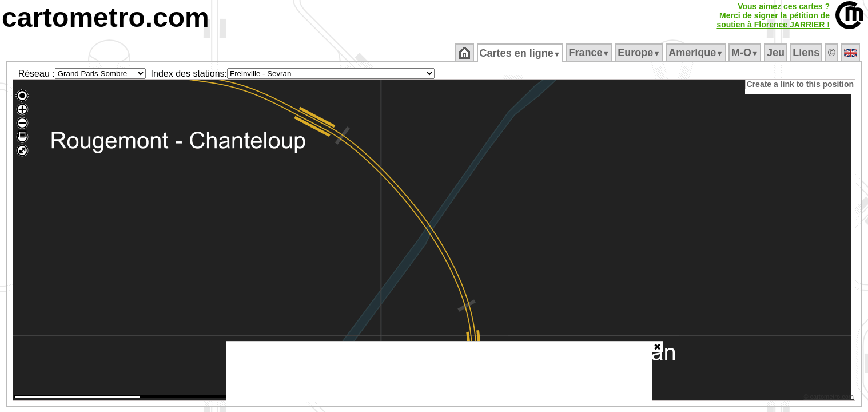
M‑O (746, 53)
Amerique (697, 53)
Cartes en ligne (521, 53)
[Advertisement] (439, 372)
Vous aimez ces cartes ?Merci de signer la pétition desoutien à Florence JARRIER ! (773, 15)
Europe (640, 53)
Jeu (776, 53)
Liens (807, 53)
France (590, 53)
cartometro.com (105, 17)
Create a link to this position (801, 84)
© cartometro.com (830, 398)
